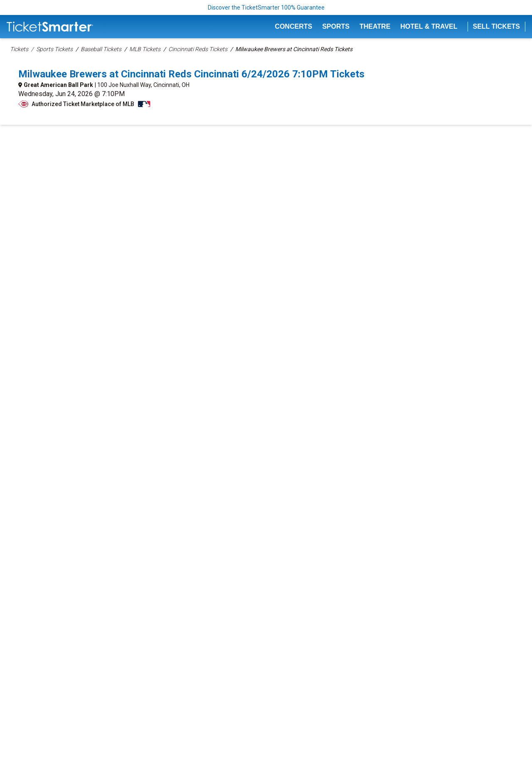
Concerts (293, 26)
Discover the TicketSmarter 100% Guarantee (266, 7)
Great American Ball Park (58, 85)
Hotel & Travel (429, 26)
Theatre (375, 26)
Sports (336, 26)
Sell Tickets (497, 26)
